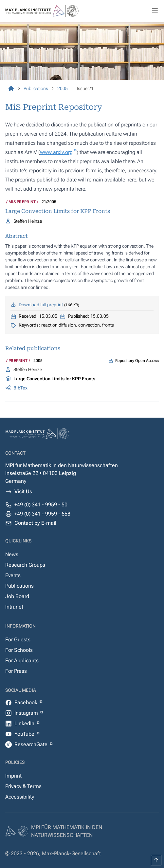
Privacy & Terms (23, 786)
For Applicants (22, 660)
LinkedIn (25, 723)
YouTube (25, 734)
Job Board (17, 596)
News (12, 554)
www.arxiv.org (56, 152)
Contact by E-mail (35, 523)
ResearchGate (32, 744)
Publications (19, 586)
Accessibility (20, 797)
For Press (16, 671)
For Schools (19, 650)
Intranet (14, 607)
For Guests (18, 640)
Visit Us (23, 491)
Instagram (27, 713)
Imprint (13, 776)
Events (13, 575)
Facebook (27, 702)
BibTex (20, 388)
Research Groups (25, 565)
